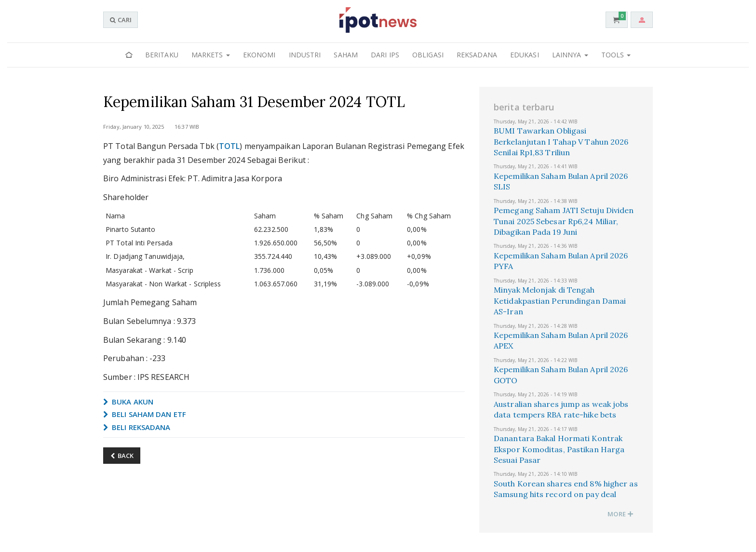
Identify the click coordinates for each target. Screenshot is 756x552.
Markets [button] (211, 55)
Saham (346, 55)
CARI (121, 20)
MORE (621, 514)
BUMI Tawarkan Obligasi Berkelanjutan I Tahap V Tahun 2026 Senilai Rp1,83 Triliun (561, 141)
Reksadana (477, 55)
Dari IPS (385, 55)
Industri (305, 55)
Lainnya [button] (570, 55)
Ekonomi (259, 55)
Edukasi (525, 55)
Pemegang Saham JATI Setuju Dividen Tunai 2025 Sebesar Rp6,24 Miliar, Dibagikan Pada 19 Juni (564, 221)
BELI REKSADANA (137, 427)
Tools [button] (616, 55)
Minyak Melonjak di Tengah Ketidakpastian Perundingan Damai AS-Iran (560, 301)
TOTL (229, 146)
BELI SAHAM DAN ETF (145, 414)
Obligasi (428, 55)
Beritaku (162, 55)
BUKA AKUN (128, 402)
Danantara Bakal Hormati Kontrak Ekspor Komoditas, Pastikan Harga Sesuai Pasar (559, 449)
